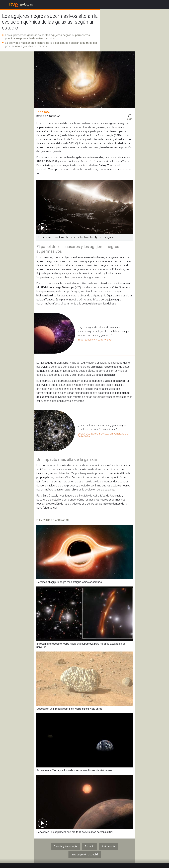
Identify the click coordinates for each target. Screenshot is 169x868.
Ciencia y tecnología (65, 846)
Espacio (90, 846)
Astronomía (109, 846)
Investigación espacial (85, 855)
